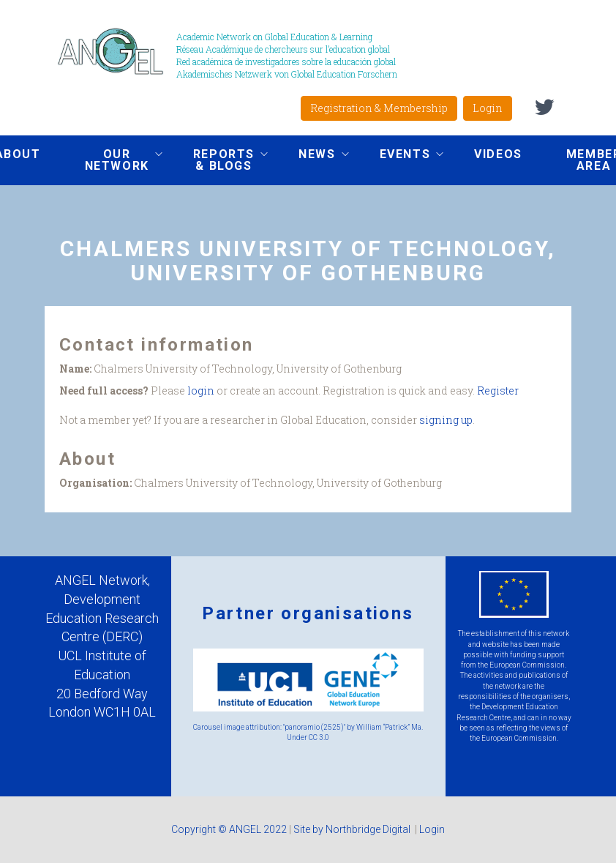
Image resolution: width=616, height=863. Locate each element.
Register (498, 391)
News (312, 156)
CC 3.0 (319, 737)
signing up (446, 420)
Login (488, 108)
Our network (113, 160)
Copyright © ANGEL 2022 (229, 829)
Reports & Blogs (219, 160)
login (201, 391)
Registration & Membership (379, 108)
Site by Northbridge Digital (353, 829)
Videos (498, 154)
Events (401, 156)
